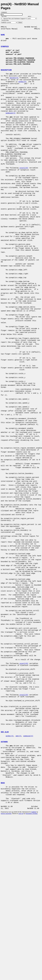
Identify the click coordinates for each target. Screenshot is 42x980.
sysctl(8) (24, 168)
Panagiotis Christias (32, 814)
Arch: (31, 16)
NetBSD (34, 812)
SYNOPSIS (5, 47)
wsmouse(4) (11, 113)
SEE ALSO (5, 732)
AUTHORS (4, 742)
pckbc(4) (22, 82)
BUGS (3, 783)
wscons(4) (14, 78)
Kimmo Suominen (6, 814)
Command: (5, 12)
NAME (3, 35)
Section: (5, 16)
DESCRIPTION (6, 70)
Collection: (5, 20)
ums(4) (18, 736)
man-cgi (21, 814)
